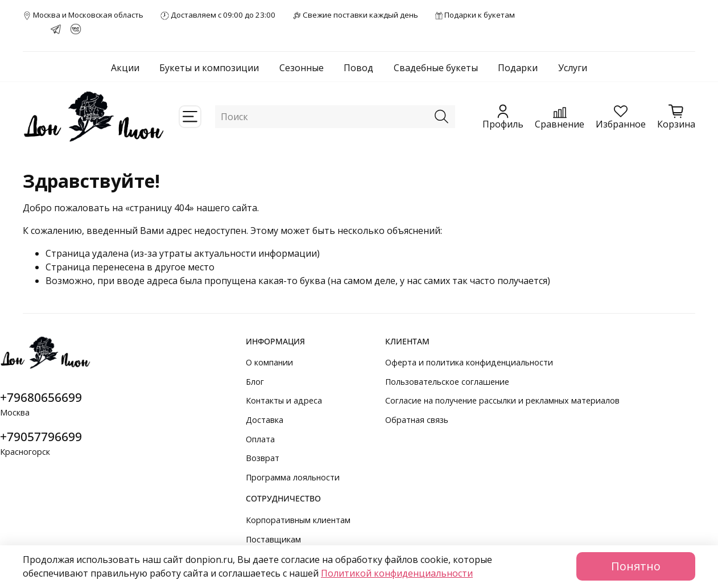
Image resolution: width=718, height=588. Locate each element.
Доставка (265, 420)
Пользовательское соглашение (447, 382)
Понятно (636, 566)
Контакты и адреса (284, 400)
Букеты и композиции (209, 68)
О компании (269, 362)
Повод (358, 68)
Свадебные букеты (436, 68)
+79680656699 (41, 397)
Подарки (518, 68)
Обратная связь (417, 420)
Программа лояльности (293, 477)
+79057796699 (41, 437)
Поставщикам (273, 539)
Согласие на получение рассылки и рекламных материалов (502, 400)
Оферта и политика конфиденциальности (469, 362)
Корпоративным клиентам (298, 520)
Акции (125, 68)
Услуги (573, 68)
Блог (255, 382)
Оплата (260, 439)
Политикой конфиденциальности (397, 573)
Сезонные (302, 68)
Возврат (263, 458)
